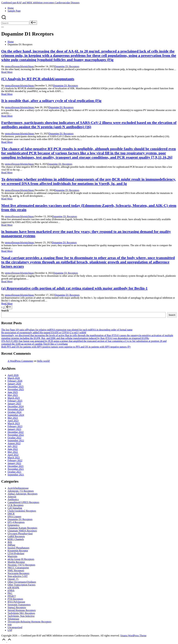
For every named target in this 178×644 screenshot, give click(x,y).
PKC (10, 593)
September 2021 (16, 475)
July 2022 (13, 446)
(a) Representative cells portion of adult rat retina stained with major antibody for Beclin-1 (74, 288)
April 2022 (13, 455)
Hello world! (43, 361)
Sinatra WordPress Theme (133, 636)
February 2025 (15, 401)
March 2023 (14, 423)
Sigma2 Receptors (17, 607)
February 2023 (15, 426)
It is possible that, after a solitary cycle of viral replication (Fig (51, 101)
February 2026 (15, 381)
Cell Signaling (15, 508)
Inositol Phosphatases (18, 548)
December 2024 (16, 406)
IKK (10, 542)
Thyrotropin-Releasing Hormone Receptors (29, 622)
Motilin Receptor (16, 562)
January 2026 (14, 384)
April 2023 (13, 421)
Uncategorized (15, 627)
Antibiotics (13, 499)
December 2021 (16, 466)
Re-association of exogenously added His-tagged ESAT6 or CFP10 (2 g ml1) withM (44, 333)
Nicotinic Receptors (21, 565)
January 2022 (14, 463)
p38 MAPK (13, 588)
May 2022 (13, 452)
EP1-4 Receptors (16, 522)
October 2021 (14, 472)
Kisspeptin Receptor (18, 551)
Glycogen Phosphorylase (20, 534)
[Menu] (3, 27)
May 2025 (13, 395)
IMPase (11, 545)
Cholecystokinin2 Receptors (22, 511)
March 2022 (14, 458)
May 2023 (13, 418)
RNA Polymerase (16, 602)
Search (5, 311)
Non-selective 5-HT (18, 576)
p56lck (11, 590)
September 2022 (16, 441)
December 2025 (16, 387)
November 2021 (16, 469)
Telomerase (13, 619)
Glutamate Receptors (22, 528)
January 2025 (14, 404)
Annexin (12, 497)
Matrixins (12, 556)
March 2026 (14, 378)
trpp (10, 624)
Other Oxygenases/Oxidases (22, 582)
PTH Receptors (15, 599)
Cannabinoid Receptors (23, 502)
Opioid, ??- (13, 579)
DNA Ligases (14, 516)
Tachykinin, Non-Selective (21, 616)
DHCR (11, 514)
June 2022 (13, 449)
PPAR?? (12, 596)
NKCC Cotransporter (18, 568)
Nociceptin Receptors (18, 573)
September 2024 (16, 415)
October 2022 (14, 438)
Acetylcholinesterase (18, 488)
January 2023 (14, 429)
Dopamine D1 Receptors (67, 66)
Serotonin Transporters (19, 605)
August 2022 (14, 443)
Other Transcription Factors (21, 585)
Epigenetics (13, 525)
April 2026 (13, 375)
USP (10, 630)
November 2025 (16, 389)
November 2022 (16, 435)
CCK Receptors (16, 505)
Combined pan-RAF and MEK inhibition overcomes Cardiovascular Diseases (40, 3)
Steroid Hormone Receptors (22, 610)
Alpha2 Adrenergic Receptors (23, 494)
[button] (33, 23)
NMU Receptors (16, 570)
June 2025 (13, 392)
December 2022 (16, 432)
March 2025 (14, 398)
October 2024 (14, 412)
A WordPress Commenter (20, 361)
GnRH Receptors (16, 536)
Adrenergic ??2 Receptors (21, 491)
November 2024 (16, 409)
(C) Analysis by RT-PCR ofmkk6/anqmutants (38, 79)
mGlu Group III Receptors (21, 559)
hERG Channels (16, 539)
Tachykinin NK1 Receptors (21, 613)
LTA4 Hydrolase (16, 553)
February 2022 (15, 460)
